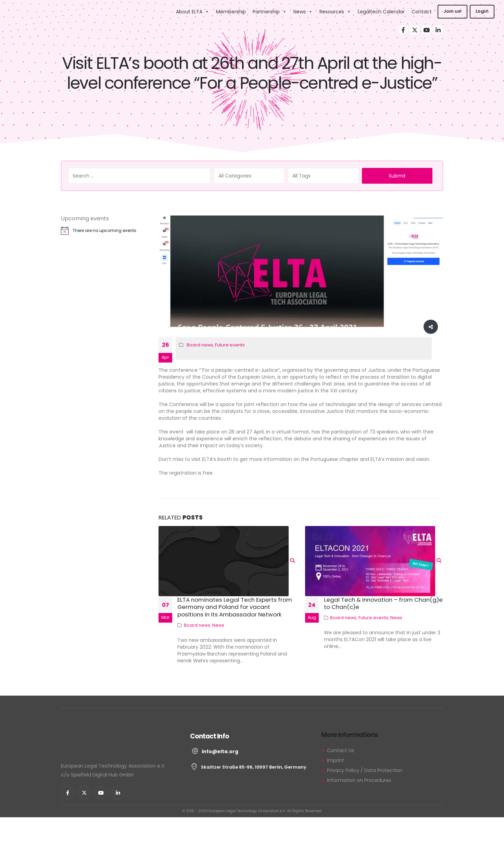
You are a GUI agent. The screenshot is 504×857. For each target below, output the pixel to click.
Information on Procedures (359, 780)
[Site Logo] (142, 11)
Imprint (336, 760)
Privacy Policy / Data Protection (365, 770)
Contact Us (341, 750)
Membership (231, 12)
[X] (415, 30)
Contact (422, 12)
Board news (200, 345)
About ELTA (193, 12)
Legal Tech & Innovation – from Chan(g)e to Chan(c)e (383, 603)
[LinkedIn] (438, 30)
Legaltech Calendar (381, 12)
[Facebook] (403, 30)
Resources (335, 12)
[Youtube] (426, 30)
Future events (230, 345)
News (303, 12)
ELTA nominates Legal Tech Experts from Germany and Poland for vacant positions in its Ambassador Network (235, 607)
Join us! (452, 11)
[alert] (103, 231)
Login (482, 11)
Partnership (270, 12)
